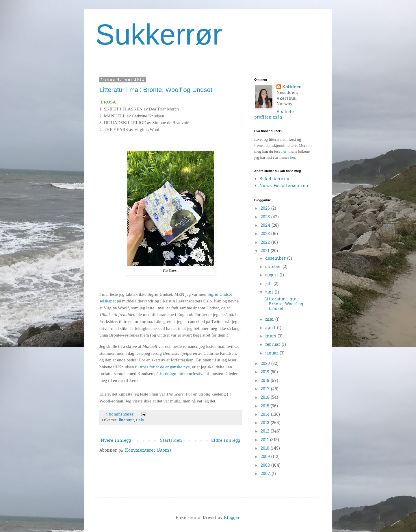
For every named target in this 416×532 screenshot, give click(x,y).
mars (271, 336)
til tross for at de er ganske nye (162, 367)
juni (270, 292)
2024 (266, 226)
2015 (266, 406)
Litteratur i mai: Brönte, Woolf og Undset (156, 90)
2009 (266, 457)
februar (273, 345)
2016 (266, 398)
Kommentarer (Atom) (148, 451)
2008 (266, 466)
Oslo (140, 420)
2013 (266, 423)
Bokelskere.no (274, 179)
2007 (266, 474)
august (272, 275)
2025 (266, 217)
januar (272, 353)
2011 (265, 440)
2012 (266, 432)
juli (269, 284)
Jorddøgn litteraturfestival (183, 373)
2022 (266, 243)
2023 (266, 234)
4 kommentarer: (120, 415)
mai (270, 320)
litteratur (126, 420)
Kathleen (292, 87)
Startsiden (171, 441)
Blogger (232, 518)
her (284, 151)
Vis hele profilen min (274, 115)
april (271, 328)
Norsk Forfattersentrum (285, 186)
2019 (266, 372)
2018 (266, 381)
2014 (266, 415)
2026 (266, 209)
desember (276, 259)
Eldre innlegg (226, 441)
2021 (266, 251)
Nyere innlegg (116, 441)
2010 (266, 449)
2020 (266, 364)
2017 (266, 389)
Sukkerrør (159, 34)
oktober (274, 267)
